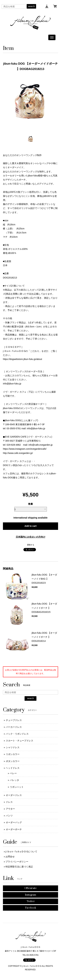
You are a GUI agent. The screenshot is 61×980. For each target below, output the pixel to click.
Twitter (31, 901)
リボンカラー (13, 754)
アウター (10, 809)
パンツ (9, 816)
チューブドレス (14, 720)
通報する (31, 545)
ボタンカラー (13, 761)
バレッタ (14, 780)
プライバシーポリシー (17, 862)
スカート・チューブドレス (20, 741)
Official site (30, 888)
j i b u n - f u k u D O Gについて (21, 852)
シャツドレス (13, 747)
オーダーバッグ (14, 822)
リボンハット (17, 787)
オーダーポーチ (14, 829)
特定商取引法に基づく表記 (19, 867)
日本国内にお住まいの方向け (31, 537)
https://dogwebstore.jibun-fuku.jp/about (23, 359)
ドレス (9, 802)
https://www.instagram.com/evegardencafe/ (25, 449)
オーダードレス (14, 795)
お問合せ (10, 857)
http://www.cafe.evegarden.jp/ (18, 453)
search (31, 6)
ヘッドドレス (13, 768)
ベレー (13, 773)
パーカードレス (14, 727)
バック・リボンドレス (17, 734)
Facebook (31, 908)
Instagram (30, 895)
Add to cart (31, 526)
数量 (31, 504)
